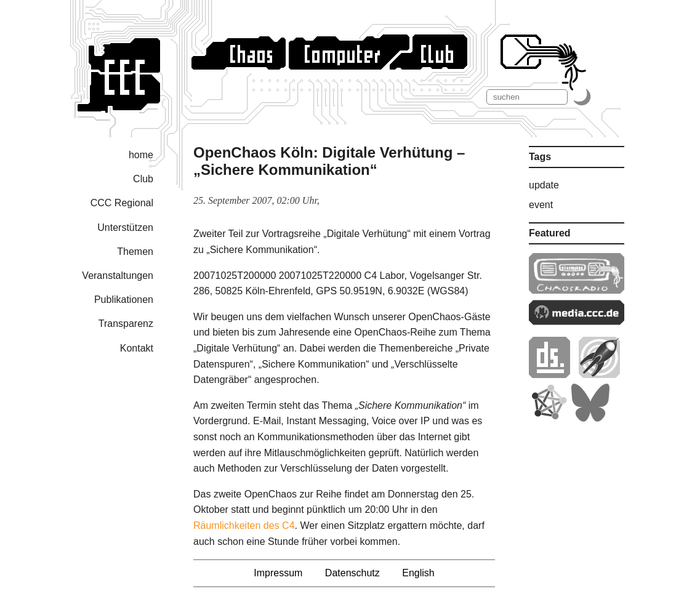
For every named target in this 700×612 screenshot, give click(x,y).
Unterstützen (125, 227)
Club (143, 179)
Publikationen (124, 300)
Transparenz (126, 324)
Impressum (278, 573)
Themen (135, 252)
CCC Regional (122, 203)
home (141, 155)
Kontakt (137, 348)
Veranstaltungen (118, 276)
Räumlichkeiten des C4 (244, 525)
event (541, 205)
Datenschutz (352, 573)
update (544, 185)
